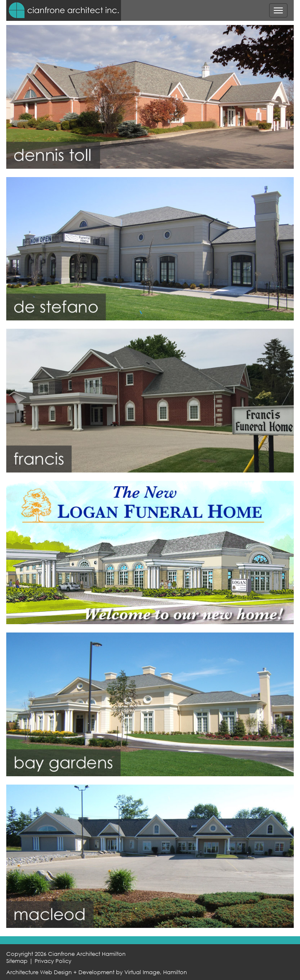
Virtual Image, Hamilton (156, 972)
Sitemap (17, 961)
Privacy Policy (53, 961)
